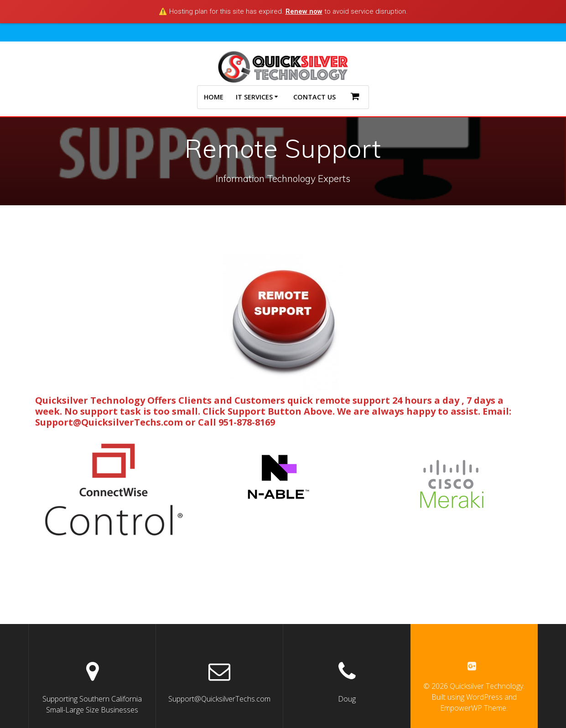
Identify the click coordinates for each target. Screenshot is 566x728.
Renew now (304, 11)
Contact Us (314, 97)
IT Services (254, 97)
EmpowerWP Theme (473, 708)
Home (214, 97)
